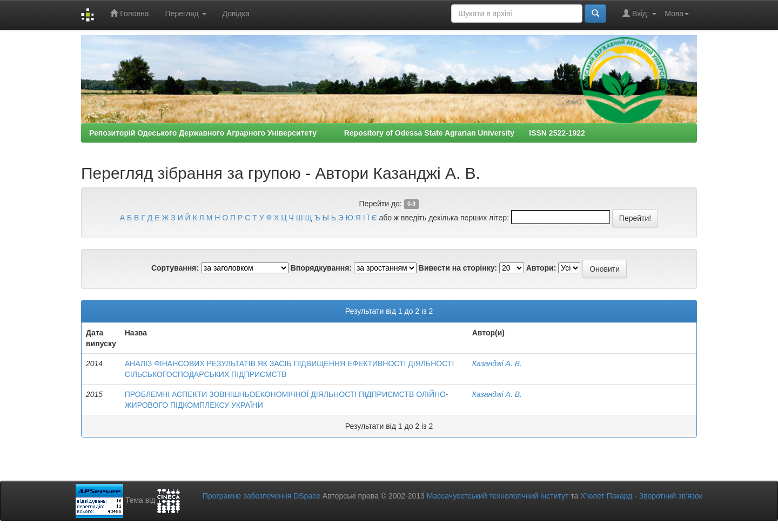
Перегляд (186, 14)
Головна (129, 13)
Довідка (236, 14)
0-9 (411, 204)
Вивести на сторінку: (458, 268)
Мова (677, 14)
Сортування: (175, 268)
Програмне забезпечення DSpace (261, 496)
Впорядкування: (321, 268)
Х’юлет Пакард (606, 496)
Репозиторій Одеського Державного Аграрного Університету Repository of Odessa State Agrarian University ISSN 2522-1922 (337, 133)
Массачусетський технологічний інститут (498, 496)
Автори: (541, 268)
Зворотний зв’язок (671, 496)
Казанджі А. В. (497, 363)
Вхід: (639, 13)
